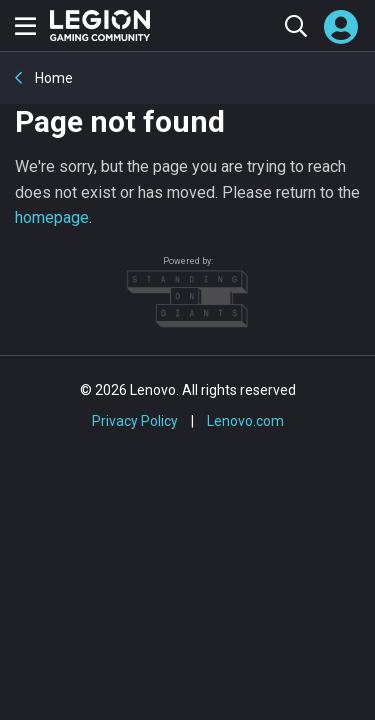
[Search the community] (295, 25)
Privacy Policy (135, 421)
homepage (52, 217)
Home (52, 78)
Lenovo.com (245, 421)
